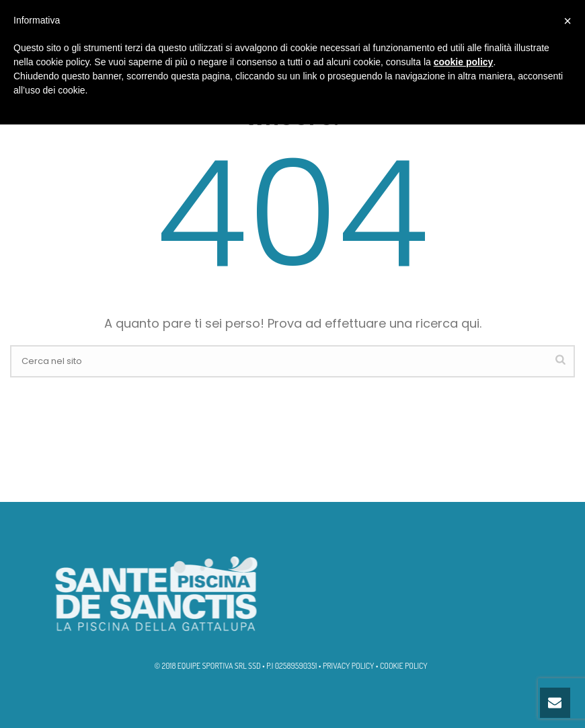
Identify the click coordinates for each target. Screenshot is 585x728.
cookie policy (464, 62)
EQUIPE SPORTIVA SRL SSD (219, 666)
